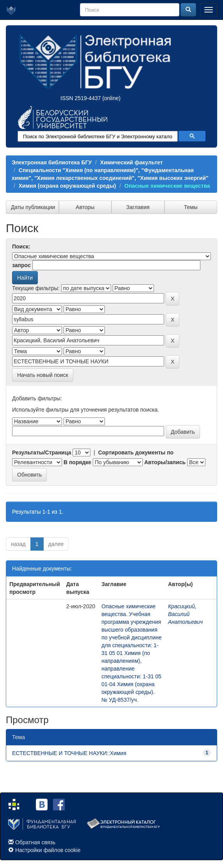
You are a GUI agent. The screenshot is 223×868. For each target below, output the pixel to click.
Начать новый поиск (43, 375)
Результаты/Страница (42, 452)
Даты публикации (33, 207)
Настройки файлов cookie (48, 850)
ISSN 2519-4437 (81, 98)
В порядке (77, 462)
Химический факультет (132, 162)
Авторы (85, 207)
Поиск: (21, 246)
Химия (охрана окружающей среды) (67, 186)
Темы (191, 207)
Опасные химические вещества (167, 186)
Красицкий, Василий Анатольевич (185, 614)
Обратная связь (35, 842)
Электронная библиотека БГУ (52, 162)
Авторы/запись (165, 462)
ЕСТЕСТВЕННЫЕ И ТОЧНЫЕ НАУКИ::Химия (69, 753)
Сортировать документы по (136, 452)
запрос (21, 265)
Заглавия (138, 207)
